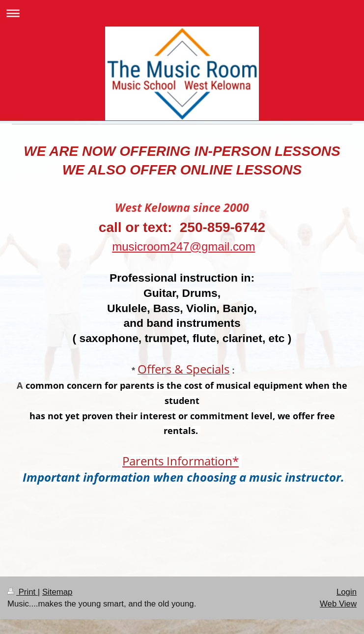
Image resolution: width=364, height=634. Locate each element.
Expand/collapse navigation (182, 13)
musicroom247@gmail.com (183, 246)
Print (23, 592)
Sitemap (57, 592)
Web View (338, 604)
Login (347, 592)
